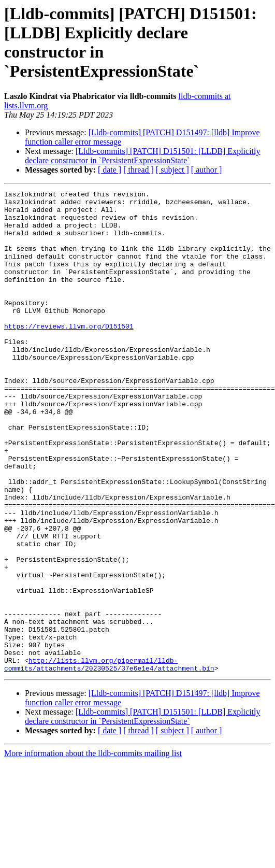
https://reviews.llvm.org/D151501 (69, 354)
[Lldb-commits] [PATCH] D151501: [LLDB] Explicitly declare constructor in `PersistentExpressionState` (142, 156)
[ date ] (110, 170)
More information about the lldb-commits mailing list (93, 850)
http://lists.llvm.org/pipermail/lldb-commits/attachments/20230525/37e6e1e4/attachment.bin (109, 760)
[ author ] (207, 170)
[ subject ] (172, 170)
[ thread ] (139, 170)
